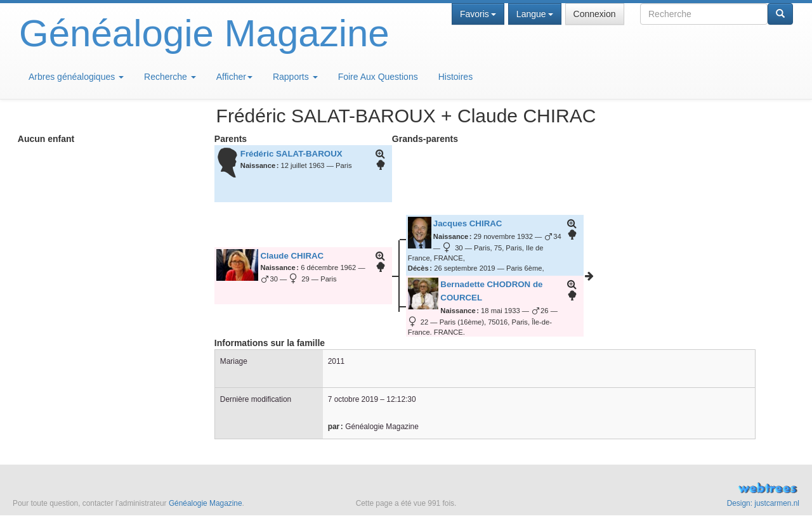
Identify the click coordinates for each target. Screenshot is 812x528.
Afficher (234, 77)
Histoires (455, 77)
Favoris (478, 14)
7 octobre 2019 (353, 399)
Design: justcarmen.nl (763, 503)
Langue (535, 14)
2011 (336, 361)
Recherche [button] (170, 77)
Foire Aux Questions (378, 77)
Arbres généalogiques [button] (76, 77)
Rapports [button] (295, 77)
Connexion (595, 14)
